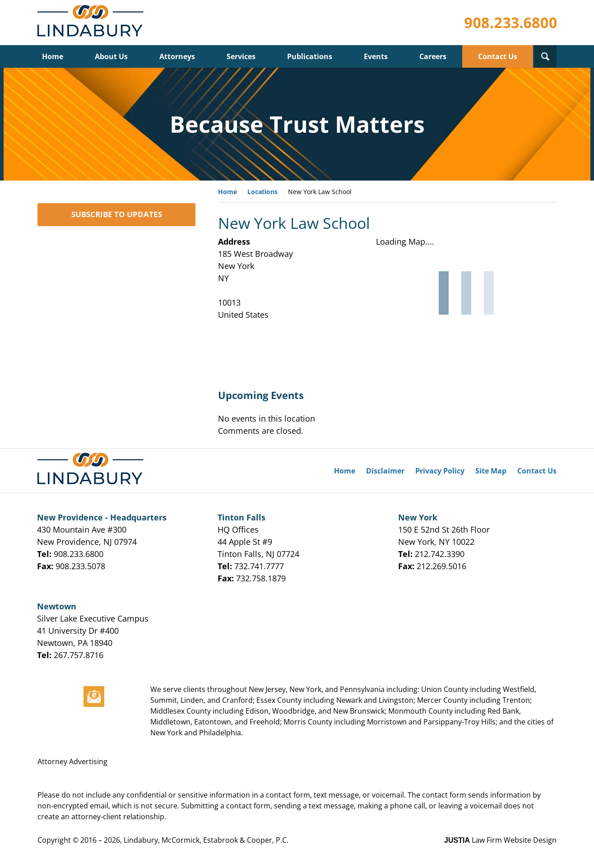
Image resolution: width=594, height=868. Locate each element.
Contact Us (498, 56)
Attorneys (177, 56)
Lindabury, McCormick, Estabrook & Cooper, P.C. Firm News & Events (92, 23)
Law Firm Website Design (500, 840)
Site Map (491, 471)
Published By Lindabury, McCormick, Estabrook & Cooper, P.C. (510, 23)
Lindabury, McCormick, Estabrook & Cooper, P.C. (206, 840)
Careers (433, 56)
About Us (111, 56)
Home (53, 56)
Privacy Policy (440, 471)
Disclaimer (385, 471)
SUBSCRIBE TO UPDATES (117, 214)
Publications (310, 56)
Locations (262, 192)
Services (241, 56)
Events (376, 56)
